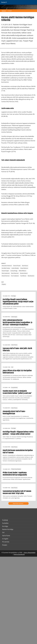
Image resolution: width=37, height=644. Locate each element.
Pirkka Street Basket (16, 469)
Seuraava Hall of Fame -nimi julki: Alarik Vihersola (17, 350)
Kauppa (5, 545)
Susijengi (5, 520)
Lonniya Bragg (14, 271)
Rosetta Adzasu (24, 273)
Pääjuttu (4, 284)
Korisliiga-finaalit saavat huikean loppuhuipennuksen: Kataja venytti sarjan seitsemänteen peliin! (18, 302)
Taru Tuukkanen (15, 276)
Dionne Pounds (17, 266)
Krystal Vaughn (5, 271)
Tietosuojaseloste (19, 554)
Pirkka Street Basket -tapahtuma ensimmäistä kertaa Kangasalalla (15, 474)
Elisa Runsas (25, 266)
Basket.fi (4, 11)
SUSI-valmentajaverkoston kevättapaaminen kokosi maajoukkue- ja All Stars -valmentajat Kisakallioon (17, 322)
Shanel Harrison (6, 276)
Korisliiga (13, 296)
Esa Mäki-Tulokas (6, 268)
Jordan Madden (15, 268)
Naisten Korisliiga (8, 529)
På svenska (6, 542)
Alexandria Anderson (7, 266)
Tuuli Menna (23, 276)
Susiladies (5, 523)
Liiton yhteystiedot (30, 553)
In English (5, 539)
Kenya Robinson (24, 268)
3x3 (12, 367)
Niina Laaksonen (6, 273)
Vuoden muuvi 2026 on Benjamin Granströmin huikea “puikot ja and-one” (17, 392)
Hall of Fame (14, 345)
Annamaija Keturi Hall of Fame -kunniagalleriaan (14, 413)
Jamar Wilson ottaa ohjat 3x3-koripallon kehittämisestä (17, 372)
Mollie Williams (22, 271)
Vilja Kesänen (31, 276)
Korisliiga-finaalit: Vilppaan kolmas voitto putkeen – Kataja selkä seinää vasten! (18, 433)
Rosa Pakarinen (15, 273)
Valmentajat (14, 317)
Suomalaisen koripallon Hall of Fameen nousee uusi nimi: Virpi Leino (17, 492)
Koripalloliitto (14, 388)
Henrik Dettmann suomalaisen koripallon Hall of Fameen (18, 451)
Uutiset (10, 11)
